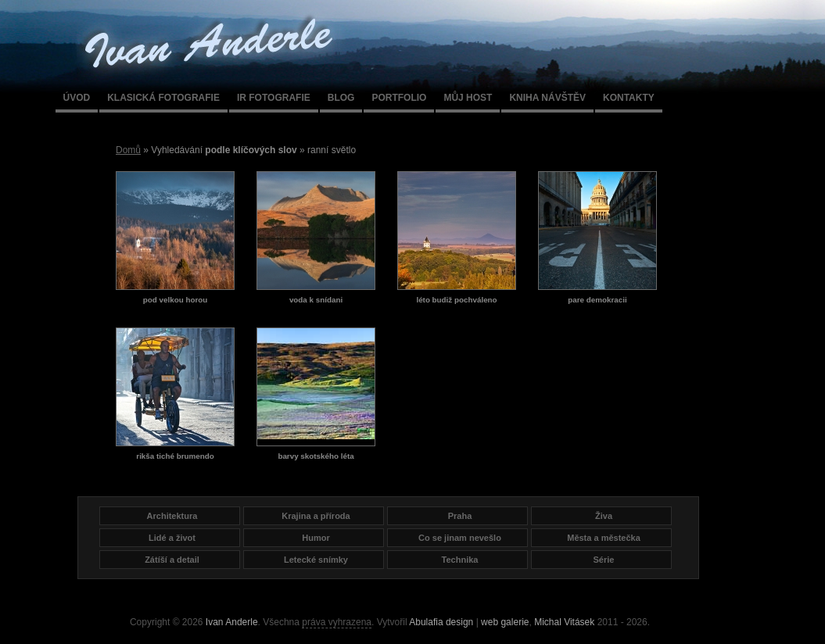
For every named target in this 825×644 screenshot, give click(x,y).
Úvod (77, 98)
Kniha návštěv (547, 98)
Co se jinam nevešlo (460, 538)
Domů (128, 150)
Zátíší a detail (172, 560)
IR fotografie (274, 98)
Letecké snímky (316, 560)
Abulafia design (441, 622)
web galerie (505, 622)
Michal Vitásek (564, 622)
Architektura (172, 516)
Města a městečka (604, 538)
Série (604, 560)
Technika (460, 560)
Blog (341, 98)
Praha (460, 516)
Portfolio (399, 98)
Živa (604, 516)
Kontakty (629, 98)
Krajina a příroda (316, 516)
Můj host (468, 98)
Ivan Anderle (232, 622)
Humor (316, 538)
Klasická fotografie (163, 98)
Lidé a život (172, 538)
